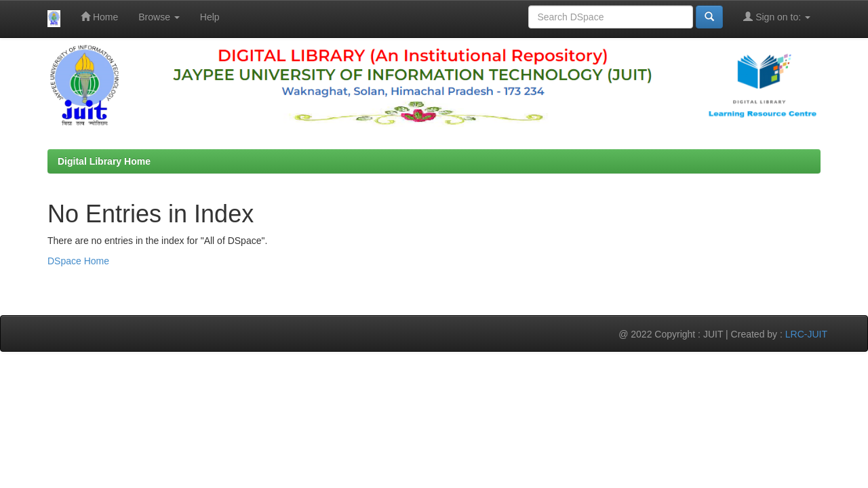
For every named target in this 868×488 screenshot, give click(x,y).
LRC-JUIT (806, 334)
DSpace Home (78, 261)
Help (210, 17)
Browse (159, 17)
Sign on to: (777, 17)
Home (99, 17)
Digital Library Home (104, 161)
